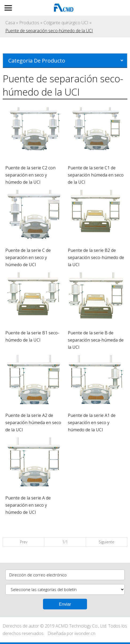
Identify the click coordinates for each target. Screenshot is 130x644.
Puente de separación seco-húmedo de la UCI (49, 31)
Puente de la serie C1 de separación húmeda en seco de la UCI (96, 175)
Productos (29, 23)
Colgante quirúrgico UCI (66, 23)
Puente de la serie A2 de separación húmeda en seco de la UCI (33, 423)
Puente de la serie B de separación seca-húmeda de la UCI (96, 340)
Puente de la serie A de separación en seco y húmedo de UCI (28, 505)
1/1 (65, 542)
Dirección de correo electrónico (38, 575)
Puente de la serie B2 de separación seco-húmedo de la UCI (96, 257)
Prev (24, 542)
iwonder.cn (85, 633)
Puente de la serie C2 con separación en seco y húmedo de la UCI (30, 175)
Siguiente (107, 542)
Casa (10, 23)
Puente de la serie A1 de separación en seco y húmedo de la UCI (92, 423)
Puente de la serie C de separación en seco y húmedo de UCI (28, 257)
